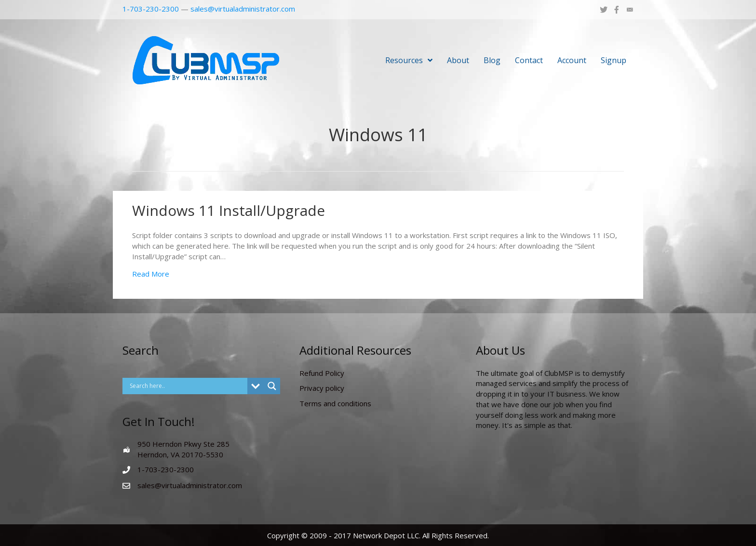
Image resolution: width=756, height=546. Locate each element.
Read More (151, 274)
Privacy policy (322, 388)
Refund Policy (322, 373)
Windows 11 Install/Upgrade (229, 210)
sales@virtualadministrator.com (243, 9)
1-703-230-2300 (151, 9)
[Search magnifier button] (272, 386)
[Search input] (187, 386)
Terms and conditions (335, 403)
